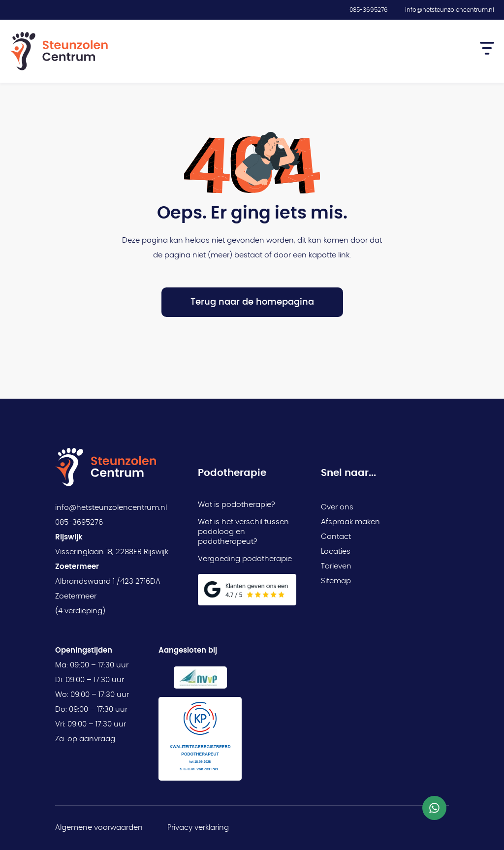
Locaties (336, 551)
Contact (336, 537)
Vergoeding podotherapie (245, 559)
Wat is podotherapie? (236, 505)
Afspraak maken (350, 522)
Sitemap (336, 581)
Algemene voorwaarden (99, 828)
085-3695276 (369, 10)
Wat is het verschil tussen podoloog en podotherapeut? (243, 532)
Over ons (337, 507)
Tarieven (336, 566)
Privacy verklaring (198, 828)
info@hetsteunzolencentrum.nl (450, 10)
